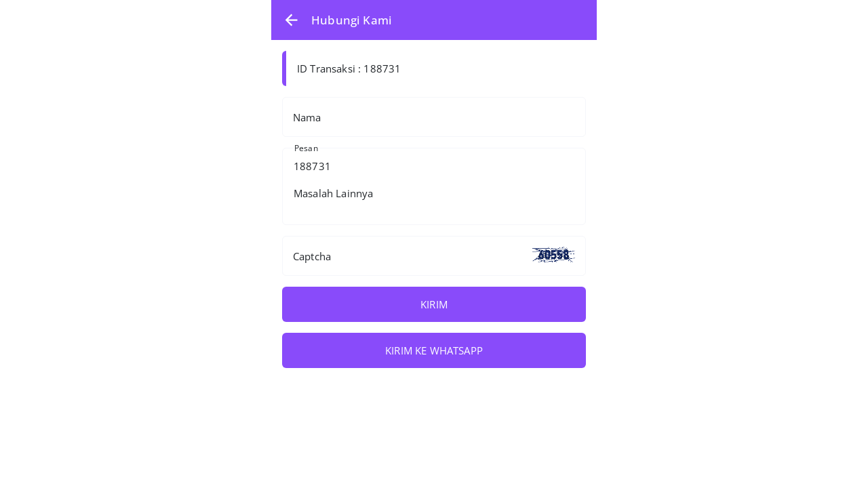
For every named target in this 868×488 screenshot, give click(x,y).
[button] (291, 20)
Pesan (306, 148)
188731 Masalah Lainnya (434, 186)
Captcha (312, 256)
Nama (307, 117)
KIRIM (434, 304)
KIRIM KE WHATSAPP (434, 350)
